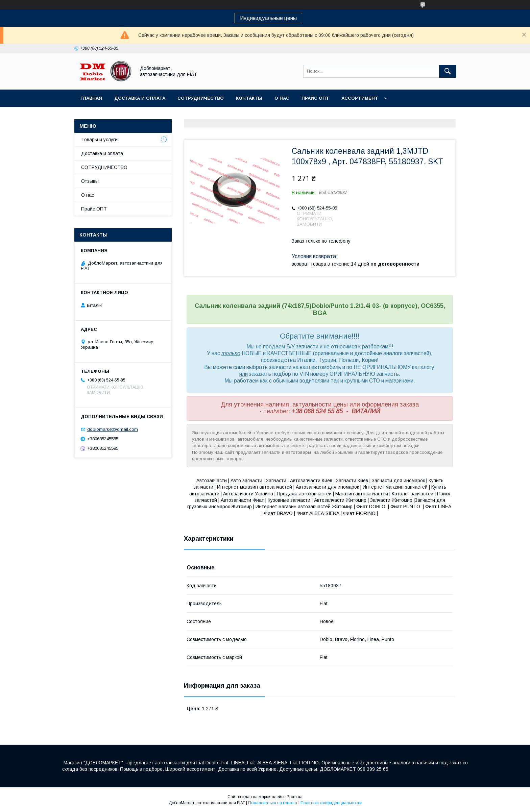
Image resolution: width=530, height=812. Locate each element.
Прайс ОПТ (315, 98)
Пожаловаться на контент (273, 803)
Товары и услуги (99, 140)
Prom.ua (295, 797)
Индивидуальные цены (268, 18)
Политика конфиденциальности (331, 803)
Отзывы (90, 181)
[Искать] (448, 71)
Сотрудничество (201, 98)
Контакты (249, 98)
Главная (91, 98)
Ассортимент (360, 98)
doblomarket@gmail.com (113, 429)
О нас (282, 98)
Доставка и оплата (140, 98)
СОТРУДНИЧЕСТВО (104, 167)
